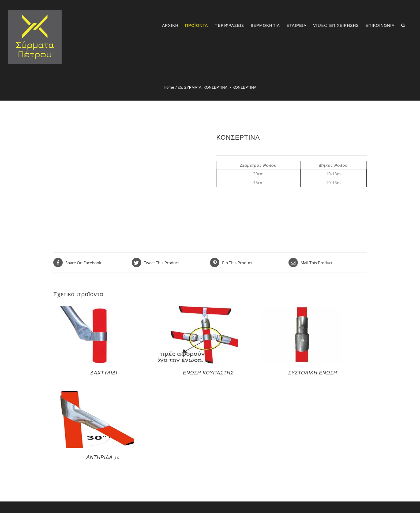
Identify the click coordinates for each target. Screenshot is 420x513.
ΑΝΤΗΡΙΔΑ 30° (104, 457)
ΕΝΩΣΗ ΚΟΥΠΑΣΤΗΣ (208, 373)
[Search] (403, 25)
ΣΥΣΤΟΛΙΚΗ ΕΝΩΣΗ (313, 373)
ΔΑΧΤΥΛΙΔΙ (104, 373)
